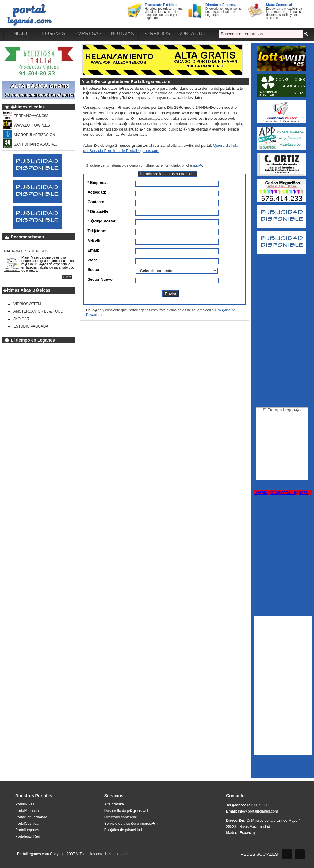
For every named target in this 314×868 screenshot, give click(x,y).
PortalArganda (27, 811)
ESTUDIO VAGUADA (31, 326)
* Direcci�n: (96, 212)
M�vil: (94, 241)
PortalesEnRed (28, 836)
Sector (94, 270)
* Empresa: (96, 183)
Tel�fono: (96, 231)
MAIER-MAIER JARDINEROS (26, 251)
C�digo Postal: (96, 221)
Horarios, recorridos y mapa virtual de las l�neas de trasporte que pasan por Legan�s (164, 13)
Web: (92, 260)
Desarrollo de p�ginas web (127, 811)
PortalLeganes (27, 830)
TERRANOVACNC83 (31, 116)
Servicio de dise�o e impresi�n (131, 824)
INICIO (20, 34)
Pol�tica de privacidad (123, 830)
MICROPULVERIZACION (34, 135)
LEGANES (54, 34)
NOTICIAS (122, 34)
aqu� (197, 165)
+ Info (67, 277)
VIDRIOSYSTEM (27, 304)
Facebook (287, 854)
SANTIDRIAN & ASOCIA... (35, 144)
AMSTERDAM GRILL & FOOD (38, 311)
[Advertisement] (282, 349)
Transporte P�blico (161, 5)
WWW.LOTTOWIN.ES (32, 125)
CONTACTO (191, 34)
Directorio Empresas (222, 5)
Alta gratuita (114, 804)
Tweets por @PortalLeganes (281, 492)
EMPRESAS (88, 34)
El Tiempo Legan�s (282, 410)
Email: (94, 250)
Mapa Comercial (279, 5)
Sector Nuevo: (96, 280)
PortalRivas (25, 804)
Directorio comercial (121, 817)
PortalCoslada (27, 824)
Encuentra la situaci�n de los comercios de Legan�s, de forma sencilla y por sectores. (285, 13)
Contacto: (96, 202)
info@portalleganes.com (258, 811)
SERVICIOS (157, 34)
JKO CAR (21, 319)
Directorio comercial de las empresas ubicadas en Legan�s (224, 12)
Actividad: (96, 193)
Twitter (300, 854)
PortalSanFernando (31, 817)
